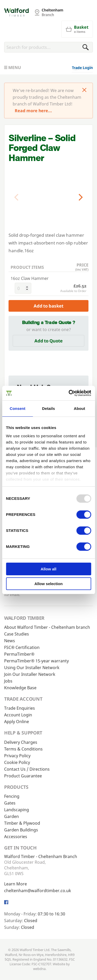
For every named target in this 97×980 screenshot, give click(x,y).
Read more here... (33, 111)
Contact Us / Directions (27, 769)
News (10, 641)
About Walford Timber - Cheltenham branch (47, 627)
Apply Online (17, 722)
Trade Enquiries (20, 708)
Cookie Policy (17, 762)
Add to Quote (48, 341)
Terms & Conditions (23, 749)
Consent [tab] (17, 408)
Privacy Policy (17, 756)
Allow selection (48, 584)
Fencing (12, 796)
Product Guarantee (23, 776)
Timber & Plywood (22, 823)
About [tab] (79, 408)
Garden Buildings (21, 830)
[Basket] (77, 29)
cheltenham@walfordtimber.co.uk (38, 891)
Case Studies (17, 634)
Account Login (18, 715)
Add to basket (48, 306)
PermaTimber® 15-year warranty (36, 661)
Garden (12, 816)
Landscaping (17, 810)
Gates (10, 803)
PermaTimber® (19, 654)
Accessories (16, 837)
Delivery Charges (21, 742)
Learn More (16, 884)
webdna (39, 969)
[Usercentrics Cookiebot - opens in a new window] (69, 393)
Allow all (48, 569)
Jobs (8, 681)
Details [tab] (49, 408)
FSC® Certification (22, 647)
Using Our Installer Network (32, 668)
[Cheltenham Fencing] (16, 12)
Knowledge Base (20, 688)
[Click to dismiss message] (84, 90)
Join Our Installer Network (30, 674)
